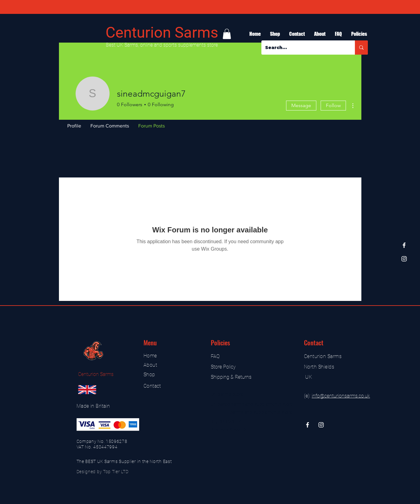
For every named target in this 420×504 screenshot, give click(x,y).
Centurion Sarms (162, 33)
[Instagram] (404, 259)
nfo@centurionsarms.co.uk (341, 396)
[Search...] (304, 48)
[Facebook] (404, 245)
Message (301, 105)
